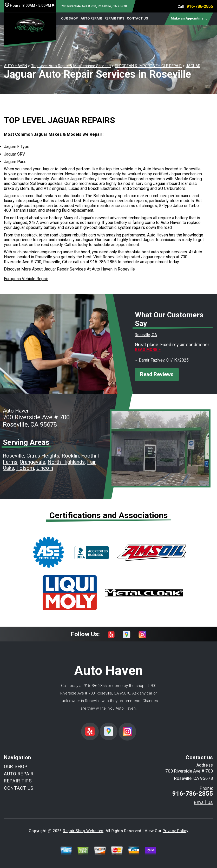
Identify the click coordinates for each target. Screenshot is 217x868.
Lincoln (45, 468)
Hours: (30, 5)
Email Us (203, 802)
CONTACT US (137, 18)
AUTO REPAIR (91, 18)
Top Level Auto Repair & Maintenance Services (71, 66)
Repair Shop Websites (83, 831)
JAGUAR (193, 66)
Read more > (148, 350)
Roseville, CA (146, 335)
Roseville (14, 456)
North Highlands (66, 462)
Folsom (25, 468)
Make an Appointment (189, 18)
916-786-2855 (200, 6)
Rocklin (70, 456)
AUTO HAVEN (15, 66)
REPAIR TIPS (114, 18)
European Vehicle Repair (26, 279)
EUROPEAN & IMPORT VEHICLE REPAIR (148, 66)
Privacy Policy (175, 831)
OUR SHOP (70, 18)
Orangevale (32, 462)
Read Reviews (157, 374)
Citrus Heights (43, 456)
